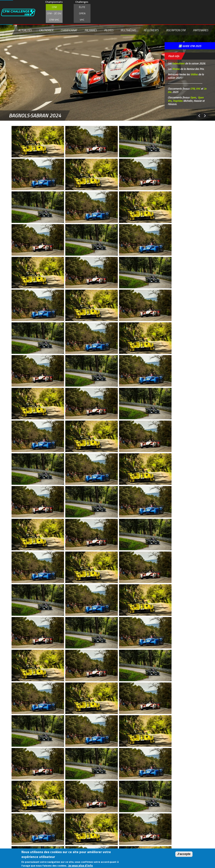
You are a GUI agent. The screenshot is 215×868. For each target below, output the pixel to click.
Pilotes (109, 30)
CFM (54, 7)
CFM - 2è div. (54, 13)
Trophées (178, 101)
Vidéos (194, 74)
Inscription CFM (176, 30)
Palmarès (91, 30)
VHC (82, 20)
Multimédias (128, 30)
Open (82, 13)
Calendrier (46, 30)
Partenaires (201, 30)
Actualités (25, 30)
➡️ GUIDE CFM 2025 (190, 46)
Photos (176, 69)
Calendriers (178, 63)
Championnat (69, 30)
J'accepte (184, 854)
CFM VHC (54, 20)
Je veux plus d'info (81, 865)
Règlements (151, 30)
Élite (82, 7)
